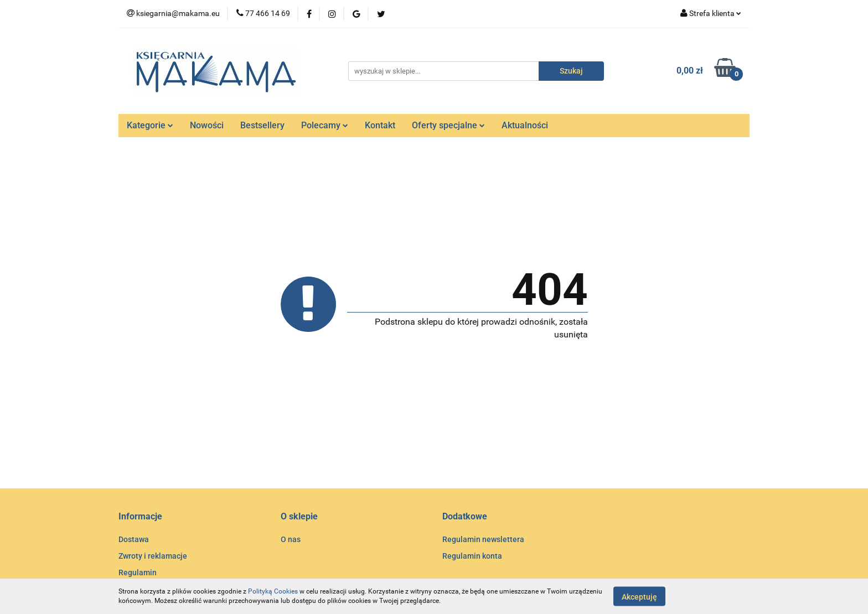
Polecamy (325, 125)
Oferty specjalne (448, 125)
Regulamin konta (472, 556)
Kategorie (150, 125)
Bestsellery (262, 125)
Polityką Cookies (273, 591)
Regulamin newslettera (483, 539)
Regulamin (138, 573)
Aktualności (525, 125)
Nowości (207, 125)
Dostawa (134, 539)
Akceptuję (639, 596)
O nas (291, 539)
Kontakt (380, 125)
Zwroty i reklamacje (153, 556)
